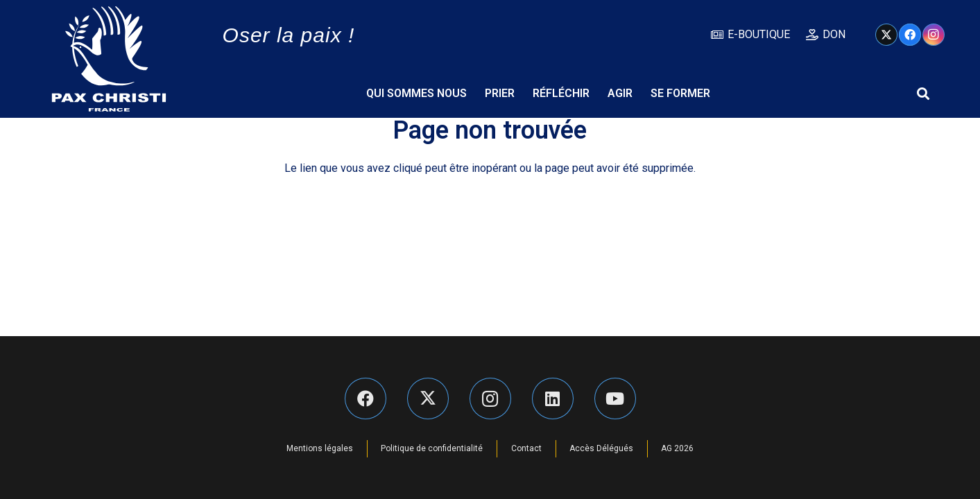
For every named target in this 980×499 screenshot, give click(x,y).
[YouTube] (615, 399)
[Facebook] (910, 35)
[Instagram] (934, 35)
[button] (923, 94)
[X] (886, 35)
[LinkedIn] (553, 399)
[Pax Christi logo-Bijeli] (109, 59)
